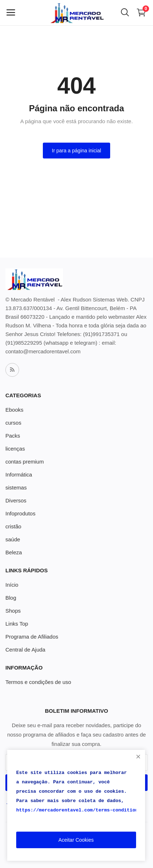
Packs (13, 436)
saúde (13, 539)
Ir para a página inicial (76, 151)
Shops (13, 611)
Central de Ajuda (25, 650)
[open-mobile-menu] (11, 13)
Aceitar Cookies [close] (76, 840)
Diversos (16, 500)
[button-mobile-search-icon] (125, 13)
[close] (138, 757)
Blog (11, 598)
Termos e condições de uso (38, 682)
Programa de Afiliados (32, 637)
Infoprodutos (20, 513)
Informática (19, 475)
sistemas (16, 487)
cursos (13, 423)
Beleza (14, 552)
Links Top (17, 624)
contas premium (25, 462)
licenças (15, 449)
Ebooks (14, 410)
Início (12, 585)
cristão (13, 526)
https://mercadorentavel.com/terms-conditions (79, 810)
